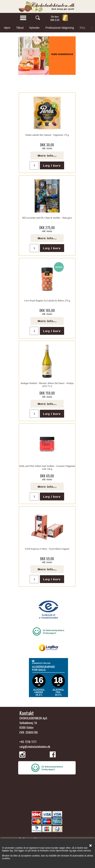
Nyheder (35, 28)
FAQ (82, 28)
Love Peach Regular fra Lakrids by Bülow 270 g (47, 301)
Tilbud (20, 28)
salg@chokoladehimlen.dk (35, 747)
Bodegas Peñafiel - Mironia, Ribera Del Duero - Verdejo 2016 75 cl (47, 385)
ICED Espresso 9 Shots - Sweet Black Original (47, 549)
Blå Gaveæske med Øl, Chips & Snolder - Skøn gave (47, 218)
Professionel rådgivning (60, 28)
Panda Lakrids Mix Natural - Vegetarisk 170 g (47, 135)
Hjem (7, 28)
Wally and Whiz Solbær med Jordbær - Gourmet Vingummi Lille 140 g (47, 467)
